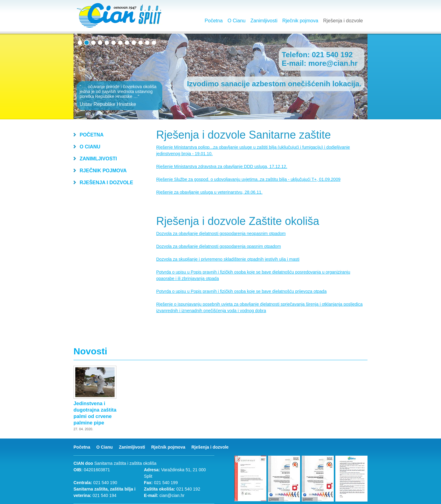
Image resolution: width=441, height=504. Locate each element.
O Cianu (237, 21)
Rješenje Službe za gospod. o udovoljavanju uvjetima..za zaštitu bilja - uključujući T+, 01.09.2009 (248, 179)
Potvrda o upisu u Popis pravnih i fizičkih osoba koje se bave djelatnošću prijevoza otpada (241, 291)
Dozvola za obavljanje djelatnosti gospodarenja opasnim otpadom (219, 246)
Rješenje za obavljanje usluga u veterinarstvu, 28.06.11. (209, 192)
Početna (214, 21)
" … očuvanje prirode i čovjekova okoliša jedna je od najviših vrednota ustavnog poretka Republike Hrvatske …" (119, 96)
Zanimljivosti (264, 21)
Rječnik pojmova (300, 21)
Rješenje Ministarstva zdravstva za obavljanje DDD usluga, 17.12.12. (222, 166)
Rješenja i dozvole (343, 21)
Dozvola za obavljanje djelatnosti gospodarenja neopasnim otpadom (221, 233)
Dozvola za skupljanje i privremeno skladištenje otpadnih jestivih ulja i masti (228, 259)
